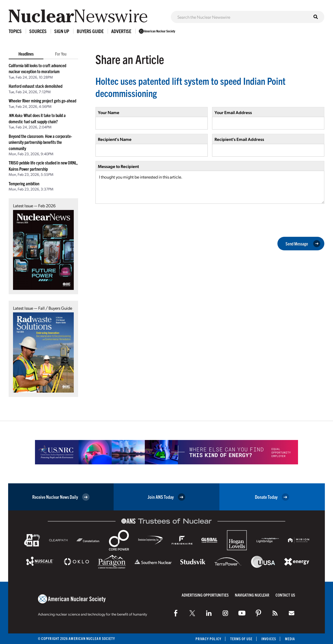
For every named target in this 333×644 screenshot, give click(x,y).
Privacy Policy (208, 639)
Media (290, 639)
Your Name (109, 112)
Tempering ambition (24, 183)
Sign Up (62, 31)
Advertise (121, 31)
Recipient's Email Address (239, 139)
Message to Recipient (118, 166)
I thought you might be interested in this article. (210, 187)
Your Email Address (233, 112)
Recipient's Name (115, 139)
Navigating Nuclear (252, 595)
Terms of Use (241, 639)
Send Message (303, 244)
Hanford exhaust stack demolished (36, 86)
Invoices (269, 639)
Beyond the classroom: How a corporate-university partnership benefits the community (40, 142)
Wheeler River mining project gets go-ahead (42, 101)
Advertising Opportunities (205, 595)
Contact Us (285, 595)
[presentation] (137, 220)
